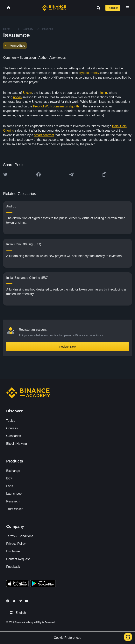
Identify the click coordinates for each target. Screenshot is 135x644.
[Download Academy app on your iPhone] (17, 584)
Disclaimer (14, 551)
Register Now (67, 347)
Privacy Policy (16, 544)
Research (13, 501)
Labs (10, 486)
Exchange (13, 471)
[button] (127, 8)
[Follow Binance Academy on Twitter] (14, 601)
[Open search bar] (97, 8)
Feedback (13, 567)
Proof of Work (43, 106)
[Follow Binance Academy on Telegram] (20, 601)
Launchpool (14, 494)
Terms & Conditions (20, 536)
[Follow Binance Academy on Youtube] (26, 601)
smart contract (44, 135)
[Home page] (54, 8)
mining (102, 93)
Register (113, 8)
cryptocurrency (89, 73)
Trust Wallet (14, 509)
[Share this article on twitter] (5, 175)
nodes (18, 97)
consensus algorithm (67, 106)
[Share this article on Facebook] (39, 175)
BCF (9, 478)
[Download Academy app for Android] (43, 584)
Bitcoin (27, 93)
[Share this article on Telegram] (71, 175)
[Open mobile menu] (127, 8)
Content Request (18, 559)
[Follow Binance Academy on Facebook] (8, 601)
